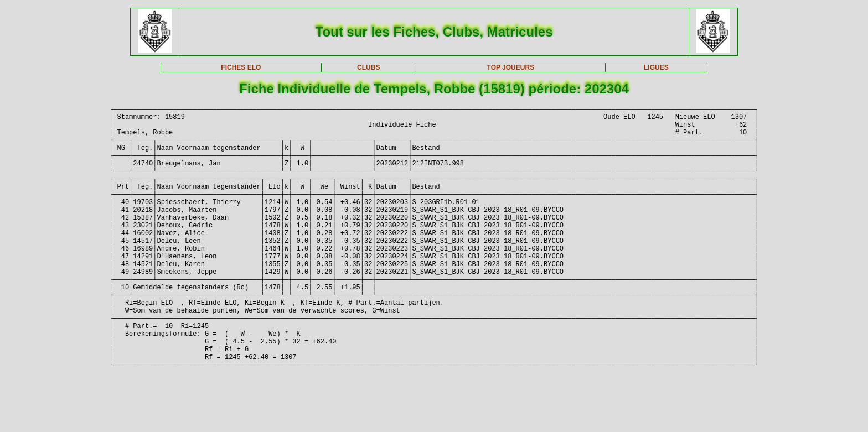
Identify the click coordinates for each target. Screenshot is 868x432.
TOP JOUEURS (511, 67)
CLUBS (368, 67)
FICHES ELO (241, 67)
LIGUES (656, 67)
